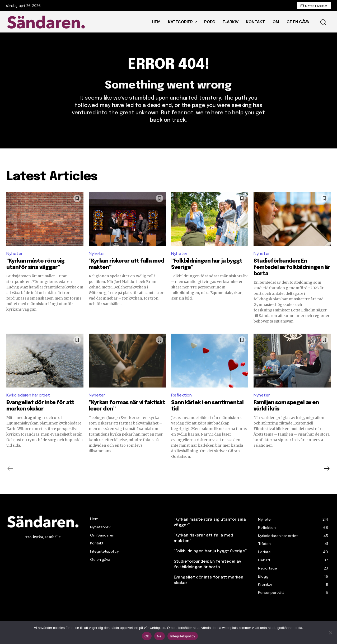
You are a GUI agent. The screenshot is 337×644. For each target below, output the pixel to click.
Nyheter (14, 254)
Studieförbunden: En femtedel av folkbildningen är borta (292, 267)
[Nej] (330, 633)
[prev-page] (10, 469)
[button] (323, 22)
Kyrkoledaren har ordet (28, 395)
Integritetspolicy (183, 636)
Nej (160, 636)
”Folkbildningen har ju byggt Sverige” (210, 551)
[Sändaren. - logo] (47, 22)
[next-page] (326, 469)
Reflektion (181, 395)
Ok (147, 636)
